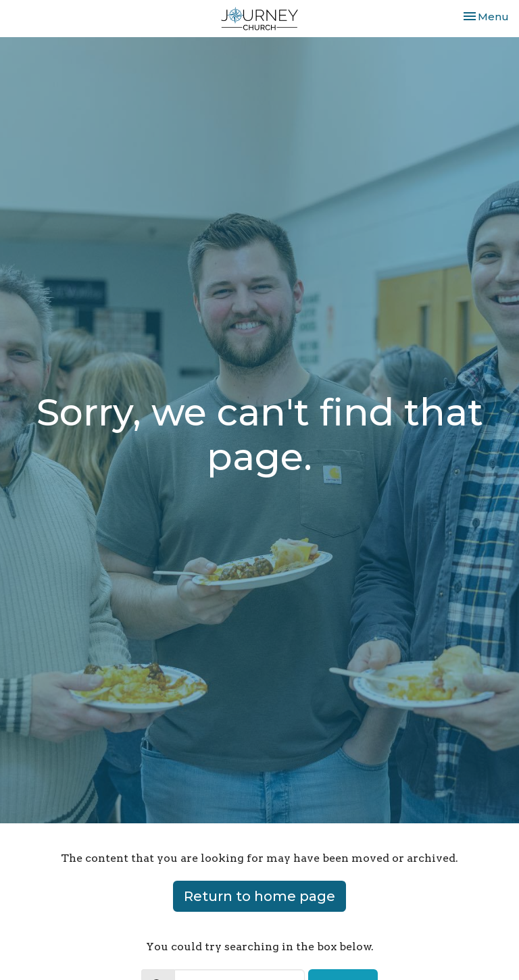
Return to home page (259, 896)
